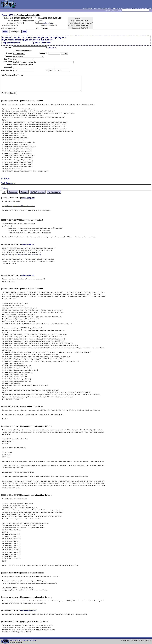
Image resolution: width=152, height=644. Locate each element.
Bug (4, 15)
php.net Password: (42, 43)
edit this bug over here (43, 40)
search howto (128, 8)
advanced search (118, 8)
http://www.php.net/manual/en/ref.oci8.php (18, 206)
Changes (24, 192)
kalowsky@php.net (29, 610)
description (52, 48)
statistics (136, 8)
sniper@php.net (28, 198)
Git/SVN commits (38, 192)
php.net (84, 8)
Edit (24, 32)
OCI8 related (48, 23)
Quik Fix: (8, 47)
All (4, 192)
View (5, 32)
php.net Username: (12, 43)
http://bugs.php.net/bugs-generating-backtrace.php (22, 255)
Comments (13, 192)
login (150, 8)
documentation (98, 8)
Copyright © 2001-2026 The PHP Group (23, 640)
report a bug (108, 8)
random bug (144, 8)
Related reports (54, 192)
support (90, 8)
